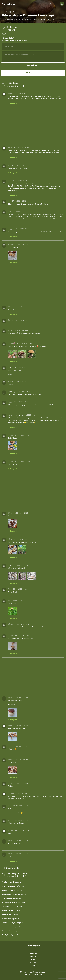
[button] (57, 4)
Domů (33, 950)
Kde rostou (33, 953)
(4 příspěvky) (12, 898)
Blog (33, 966)
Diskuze (33, 963)
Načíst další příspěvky (11, 868)
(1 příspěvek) (13, 886)
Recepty (33, 959)
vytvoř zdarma (22, 40)
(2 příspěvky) (12, 882)
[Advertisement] (33, 125)
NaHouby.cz (8, 4)
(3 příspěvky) (11, 919)
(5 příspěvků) (14, 902)
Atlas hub (33, 956)
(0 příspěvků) (12, 890)
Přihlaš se (5, 40)
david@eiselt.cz (39, 974)
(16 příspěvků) (13, 923)
